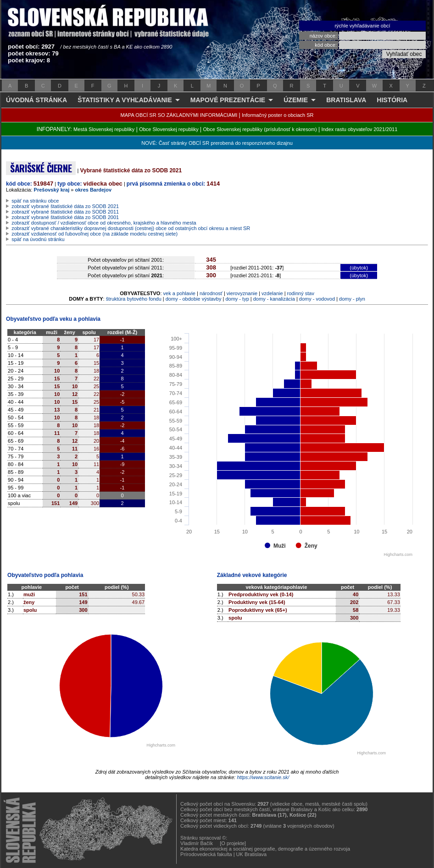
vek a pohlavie (179, 293)
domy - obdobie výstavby (194, 299)
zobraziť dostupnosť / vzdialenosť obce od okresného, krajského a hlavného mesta (104, 223)
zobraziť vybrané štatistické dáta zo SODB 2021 (65, 206)
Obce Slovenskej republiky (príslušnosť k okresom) (260, 129)
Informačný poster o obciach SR (278, 115)
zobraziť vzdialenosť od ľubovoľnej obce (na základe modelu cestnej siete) (95, 234)
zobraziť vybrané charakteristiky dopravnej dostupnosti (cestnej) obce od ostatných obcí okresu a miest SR (131, 228)
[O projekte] (233, 843)
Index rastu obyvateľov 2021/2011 (359, 129)
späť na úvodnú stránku (38, 239)
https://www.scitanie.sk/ (263, 777)
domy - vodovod (317, 299)
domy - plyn (352, 299)
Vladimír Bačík (197, 843)
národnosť (211, 293)
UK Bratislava (252, 854)
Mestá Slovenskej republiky (104, 129)
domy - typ (237, 299)
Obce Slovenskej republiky (169, 129)
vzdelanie (272, 293)
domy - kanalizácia (274, 299)
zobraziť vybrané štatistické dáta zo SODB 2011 (65, 212)
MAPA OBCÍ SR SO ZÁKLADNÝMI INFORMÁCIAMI (179, 115)
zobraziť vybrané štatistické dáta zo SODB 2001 (65, 217)
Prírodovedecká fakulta (206, 854)
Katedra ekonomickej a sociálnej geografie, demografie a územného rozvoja (265, 849)
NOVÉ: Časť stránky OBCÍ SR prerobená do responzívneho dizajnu (217, 143)
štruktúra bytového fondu (134, 299)
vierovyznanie (242, 293)
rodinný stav (301, 293)
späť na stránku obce (35, 201)
